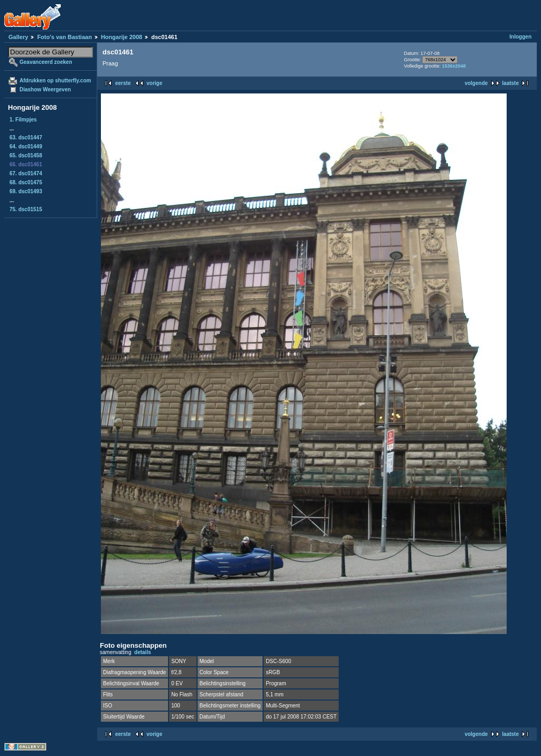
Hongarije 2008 (122, 37)
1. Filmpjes (23, 120)
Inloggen (520, 37)
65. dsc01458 (26, 155)
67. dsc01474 (26, 173)
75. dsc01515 (26, 209)
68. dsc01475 (26, 182)
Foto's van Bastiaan (64, 37)
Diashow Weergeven (45, 89)
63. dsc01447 (26, 138)
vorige (154, 83)
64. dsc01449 (26, 147)
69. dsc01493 (26, 191)
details (143, 652)
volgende (476, 83)
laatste (510, 83)
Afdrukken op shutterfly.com (55, 81)
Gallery (18, 37)
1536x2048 (454, 66)
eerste (123, 83)
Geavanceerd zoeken (46, 62)
